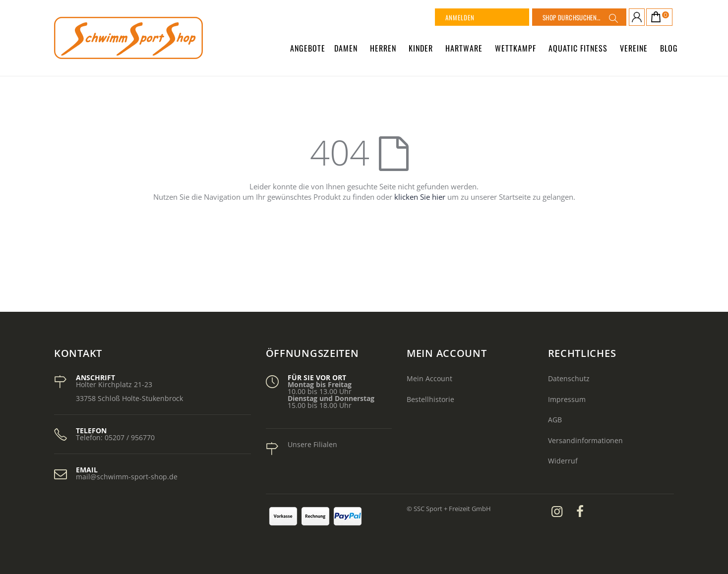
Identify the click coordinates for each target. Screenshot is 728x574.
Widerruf (563, 461)
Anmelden (460, 17)
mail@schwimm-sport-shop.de (127, 477)
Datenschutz (569, 378)
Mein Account (429, 378)
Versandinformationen (585, 440)
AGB (555, 420)
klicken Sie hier (420, 197)
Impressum (567, 399)
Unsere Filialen (312, 444)
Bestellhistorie (430, 399)
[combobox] (579, 17)
